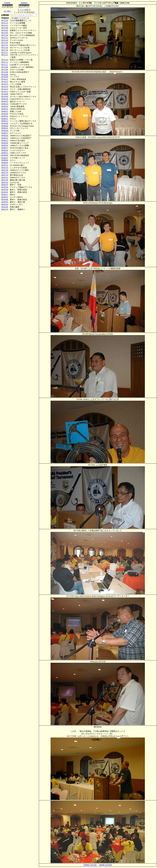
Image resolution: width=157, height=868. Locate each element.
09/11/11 (5, 65)
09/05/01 (5, 192)
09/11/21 (5, 38)
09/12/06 (5, 28)
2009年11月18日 (90, 865)
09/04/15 (5, 197)
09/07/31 (5, 165)
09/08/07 (5, 158)
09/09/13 (5, 121)
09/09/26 (5, 99)
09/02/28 (5, 207)
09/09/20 (5, 114)
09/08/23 (5, 140)
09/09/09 (5, 123)
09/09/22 (5, 109)
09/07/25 (5, 168)
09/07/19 (5, 173)
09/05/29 (5, 187)
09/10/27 (5, 79)
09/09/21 (5, 111)
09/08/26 (5, 135)
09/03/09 (5, 199)
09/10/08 (5, 94)
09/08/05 (5, 163)
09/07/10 (5, 177)
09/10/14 (5, 87)
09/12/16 (5, 20)
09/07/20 (5, 170)
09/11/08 (5, 72)
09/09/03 (5, 128)
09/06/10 (5, 185)
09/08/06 (5, 160)
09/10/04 (5, 96)
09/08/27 (5, 133)
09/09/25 (5, 101)
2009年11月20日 (105, 865)
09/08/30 (5, 131)
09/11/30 (5, 35)
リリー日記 (24, 10)
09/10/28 (5, 77)
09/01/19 (5, 209)
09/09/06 (5, 126)
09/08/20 (5, 143)
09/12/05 (5, 30)
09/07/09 (5, 180)
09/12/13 (5, 25)
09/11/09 (5, 67)
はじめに (7, 11)
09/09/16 (5, 116)
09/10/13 (5, 92)
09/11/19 (5, 45)
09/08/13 (5, 153)
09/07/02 (5, 182)
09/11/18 (5, 48)
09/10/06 (5, 74)
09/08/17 (5, 148)
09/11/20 (5, 40)
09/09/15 (5, 119)
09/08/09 (5, 155)
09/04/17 (5, 195)
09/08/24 (5, 138)
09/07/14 (5, 175)
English (7, 3)
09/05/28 (5, 190)
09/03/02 (5, 204)
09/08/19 (5, 145)
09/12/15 (5, 23)
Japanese (24, 3)
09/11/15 (5, 55)
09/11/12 (5, 62)
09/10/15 (5, 82)
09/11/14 (5, 60)
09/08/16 (5, 150)
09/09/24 (5, 104)
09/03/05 (5, 202)
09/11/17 (5, 52)
